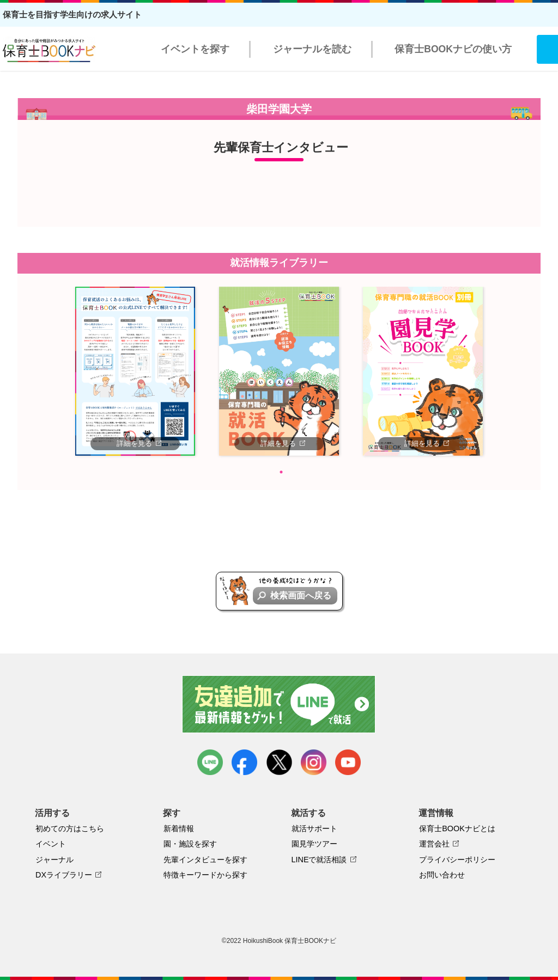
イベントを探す (195, 49)
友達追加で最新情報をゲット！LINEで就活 (279, 704)
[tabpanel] (135, 371)
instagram (314, 762)
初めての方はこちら (70, 828)
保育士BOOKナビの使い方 (453, 49)
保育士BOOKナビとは (457, 828)
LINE (210, 762)
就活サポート (314, 828)
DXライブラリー (64, 875)
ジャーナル (54, 860)
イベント (51, 844)
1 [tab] (281, 472)
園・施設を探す (190, 844)
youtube (348, 762)
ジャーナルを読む (312, 49)
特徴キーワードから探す (205, 875)
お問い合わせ (442, 875)
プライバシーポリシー (457, 860)
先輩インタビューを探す (205, 860)
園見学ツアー (314, 844)
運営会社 (434, 844)
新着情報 (179, 828)
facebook (244, 762)
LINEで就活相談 (319, 860)
